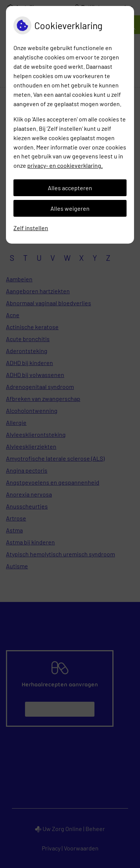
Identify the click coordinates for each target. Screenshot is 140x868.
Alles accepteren (70, 188)
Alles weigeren (70, 208)
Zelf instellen (31, 228)
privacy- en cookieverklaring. (65, 165)
